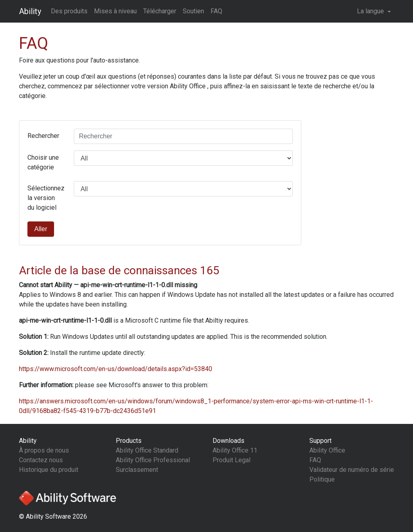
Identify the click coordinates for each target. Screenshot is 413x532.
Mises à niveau (115, 11)
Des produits (69, 11)
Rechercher (43, 136)
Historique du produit (49, 470)
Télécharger (160, 11)
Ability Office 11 (235, 450)
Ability (30, 11)
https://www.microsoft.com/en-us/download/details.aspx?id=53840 (116, 369)
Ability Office (327, 450)
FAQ (216, 11)
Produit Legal (232, 460)
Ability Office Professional (153, 460)
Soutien (193, 11)
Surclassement (137, 470)
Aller (41, 229)
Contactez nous (41, 460)
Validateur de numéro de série (352, 470)
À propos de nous (44, 450)
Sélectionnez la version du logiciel (46, 198)
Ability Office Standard (147, 450)
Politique (322, 479)
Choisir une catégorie (43, 162)
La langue (371, 11)
